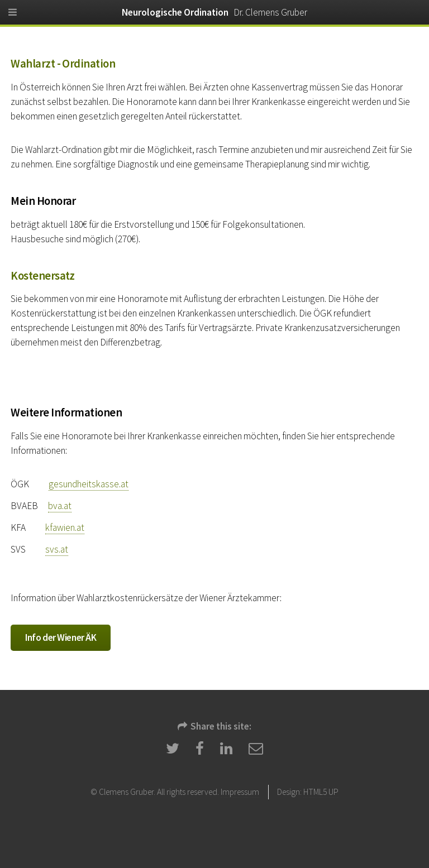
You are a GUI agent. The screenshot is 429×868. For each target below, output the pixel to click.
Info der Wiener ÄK (61, 637)
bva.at (60, 506)
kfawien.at (65, 527)
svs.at (57, 549)
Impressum (240, 792)
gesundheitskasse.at (89, 484)
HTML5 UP (321, 792)
